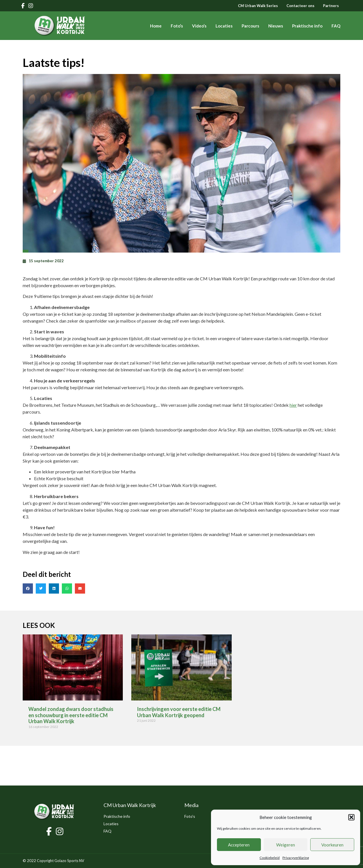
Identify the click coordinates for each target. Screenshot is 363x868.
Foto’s (177, 26)
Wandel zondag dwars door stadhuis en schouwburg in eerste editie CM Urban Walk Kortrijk (71, 715)
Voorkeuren (332, 845)
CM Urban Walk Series (258, 6)
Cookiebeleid (270, 858)
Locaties (224, 26)
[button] (351, 817)
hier (293, 405)
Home (156, 26)
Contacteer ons (300, 6)
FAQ (336, 26)
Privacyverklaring (296, 858)
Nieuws (276, 26)
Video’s (199, 26)
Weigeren (286, 845)
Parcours (250, 26)
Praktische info (307, 26)
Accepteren (239, 845)
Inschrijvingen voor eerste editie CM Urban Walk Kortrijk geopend (179, 712)
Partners (331, 6)
